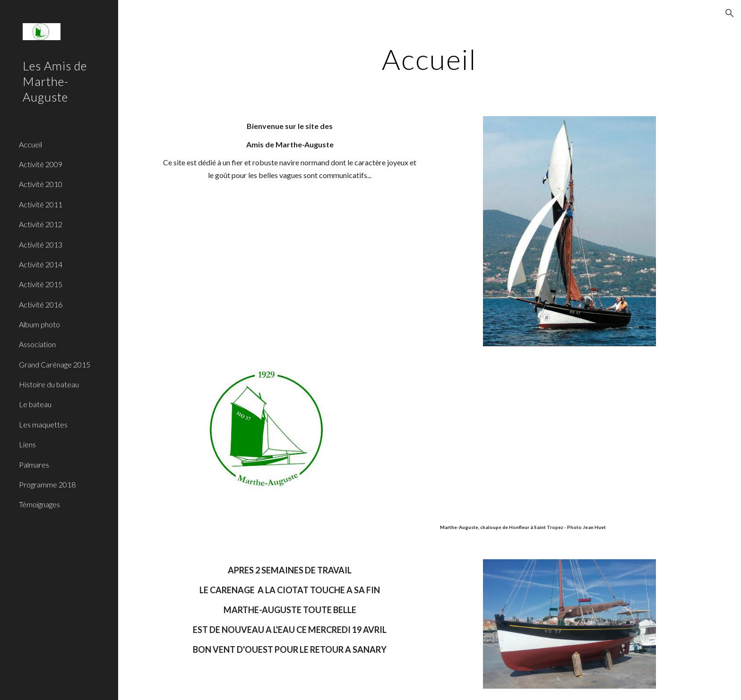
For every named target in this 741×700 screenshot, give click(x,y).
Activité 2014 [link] (41, 264)
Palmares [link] (34, 465)
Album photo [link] (39, 324)
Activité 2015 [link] (41, 284)
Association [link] (37, 344)
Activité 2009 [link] (41, 164)
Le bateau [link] (35, 404)
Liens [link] (27, 444)
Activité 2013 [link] (41, 244)
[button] (730, 13)
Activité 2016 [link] (41, 304)
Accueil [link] (30, 144)
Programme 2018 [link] (47, 484)
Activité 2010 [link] (41, 184)
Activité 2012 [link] (41, 224)
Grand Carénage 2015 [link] (55, 364)
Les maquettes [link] (43, 424)
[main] (430, 59)
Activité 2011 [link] (41, 204)
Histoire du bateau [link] (49, 384)
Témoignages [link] (39, 504)
